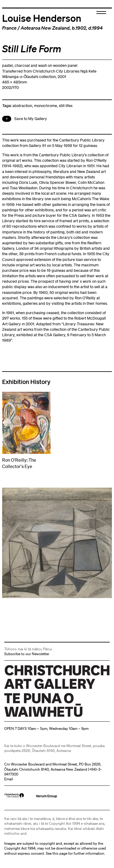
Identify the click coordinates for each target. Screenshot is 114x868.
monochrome (45, 106)
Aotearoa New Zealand (45, 28)
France (9, 28)
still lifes (66, 106)
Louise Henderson (42, 18)
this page (60, 853)
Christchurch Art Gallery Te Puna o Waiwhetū (40, 717)
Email (9, 779)
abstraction (22, 106)
